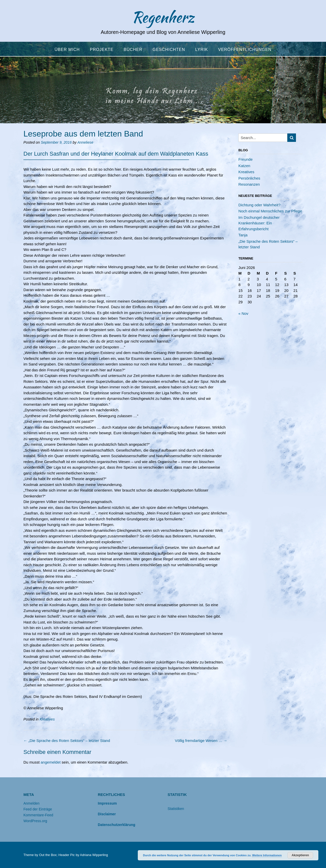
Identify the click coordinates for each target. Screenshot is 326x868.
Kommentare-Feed (38, 815)
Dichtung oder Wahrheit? (259, 205)
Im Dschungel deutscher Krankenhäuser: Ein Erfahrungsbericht (259, 223)
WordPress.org (35, 821)
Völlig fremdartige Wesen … (201, 741)
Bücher (133, 50)
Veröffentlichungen (245, 50)
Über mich (67, 50)
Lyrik (202, 50)
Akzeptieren (300, 855)
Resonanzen (249, 184)
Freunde (246, 159)
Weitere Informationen (267, 855)
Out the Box (48, 855)
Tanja (243, 235)
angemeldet (51, 762)
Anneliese (85, 142)
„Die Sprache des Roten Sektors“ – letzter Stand (67, 741)
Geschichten (169, 50)
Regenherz (163, 17)
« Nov (243, 313)
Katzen (244, 166)
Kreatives (47, 719)
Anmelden (31, 803)
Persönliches (249, 178)
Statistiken (176, 809)
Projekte (102, 50)
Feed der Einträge (38, 809)
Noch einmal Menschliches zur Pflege (270, 211)
